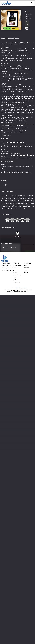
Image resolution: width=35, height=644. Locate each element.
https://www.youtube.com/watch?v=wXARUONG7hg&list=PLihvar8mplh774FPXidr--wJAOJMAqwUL (17, 55)
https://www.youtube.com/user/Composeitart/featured (16, 90)
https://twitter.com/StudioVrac (14, 64)
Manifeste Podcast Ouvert (22, 292)
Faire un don (17, 279)
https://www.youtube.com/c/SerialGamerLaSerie (14, 71)
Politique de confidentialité (17, 285)
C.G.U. (15, 282)
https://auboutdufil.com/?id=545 (23, 177)
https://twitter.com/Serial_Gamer (15, 79)
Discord (26, 277)
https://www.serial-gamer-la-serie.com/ (19, 73)
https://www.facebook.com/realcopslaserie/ (13, 133)
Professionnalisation (8, 274)
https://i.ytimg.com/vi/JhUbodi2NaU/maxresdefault (15, 84)
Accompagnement (8, 272)
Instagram (27, 274)
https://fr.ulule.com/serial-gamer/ (14, 81)
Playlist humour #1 (31, 32)
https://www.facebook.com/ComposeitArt (13, 130)
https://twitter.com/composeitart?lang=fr (12, 136)
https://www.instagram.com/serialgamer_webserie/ (15, 77)
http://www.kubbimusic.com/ (14, 157)
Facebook (27, 272)
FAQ (14, 274)
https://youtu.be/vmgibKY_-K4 (14, 92)
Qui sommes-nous (17, 271)
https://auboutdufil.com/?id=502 (23, 151)
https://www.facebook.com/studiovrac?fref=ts (20, 63)
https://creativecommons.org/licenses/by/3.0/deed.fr (15, 149)
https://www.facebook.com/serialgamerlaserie (20, 74)
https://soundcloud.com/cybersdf (15, 146)
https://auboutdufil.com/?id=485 (23, 162)
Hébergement (7, 270)
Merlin (30, 18)
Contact (15, 277)
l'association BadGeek (16, 294)
